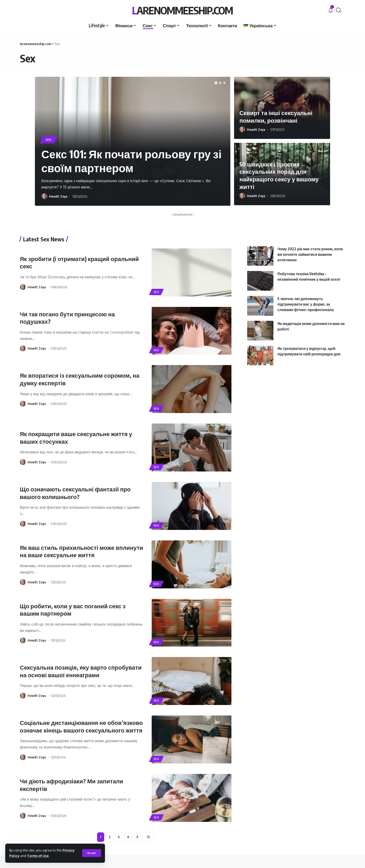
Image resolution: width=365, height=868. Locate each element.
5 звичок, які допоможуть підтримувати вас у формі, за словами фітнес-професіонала (305, 294)
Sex (49, 140)
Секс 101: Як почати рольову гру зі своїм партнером (132, 161)
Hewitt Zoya (58, 196)
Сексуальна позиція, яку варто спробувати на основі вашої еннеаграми (81, 671)
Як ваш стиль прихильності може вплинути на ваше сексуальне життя (82, 551)
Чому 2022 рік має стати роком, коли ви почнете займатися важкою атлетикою (310, 244)
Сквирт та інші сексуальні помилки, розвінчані (276, 116)
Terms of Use (38, 856)
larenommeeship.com (182, 10)
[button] (216, 83)
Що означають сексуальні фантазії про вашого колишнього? (75, 493)
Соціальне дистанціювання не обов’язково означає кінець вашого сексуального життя (81, 726)
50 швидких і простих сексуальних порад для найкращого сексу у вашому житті (279, 175)
